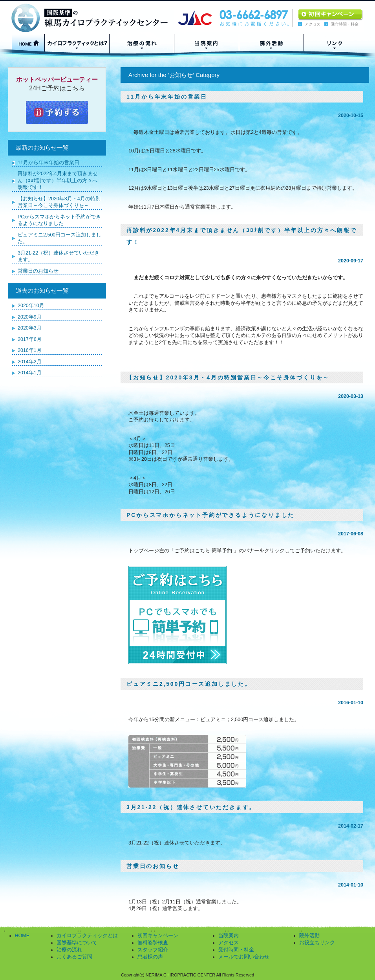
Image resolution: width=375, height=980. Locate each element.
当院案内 (229, 936)
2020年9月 (30, 317)
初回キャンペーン (158, 936)
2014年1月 (30, 373)
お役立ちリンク (317, 943)
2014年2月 (30, 362)
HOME (22, 936)
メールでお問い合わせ (244, 957)
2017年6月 (30, 339)
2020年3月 (30, 328)
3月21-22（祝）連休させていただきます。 (191, 807)
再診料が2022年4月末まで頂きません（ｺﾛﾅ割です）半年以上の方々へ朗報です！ (58, 180)
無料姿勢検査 (153, 943)
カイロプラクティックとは (87, 936)
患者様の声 (150, 957)
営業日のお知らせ (153, 866)
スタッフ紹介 (153, 950)
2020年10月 (31, 306)
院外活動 (309, 936)
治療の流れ (69, 950)
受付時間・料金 (345, 24)
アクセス (313, 24)
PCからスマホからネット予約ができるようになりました (210, 515)
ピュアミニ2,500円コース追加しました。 (189, 684)
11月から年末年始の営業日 (167, 97)
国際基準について (77, 943)
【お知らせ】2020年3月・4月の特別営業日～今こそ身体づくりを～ (228, 377)
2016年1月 (30, 350)
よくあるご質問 (74, 957)
